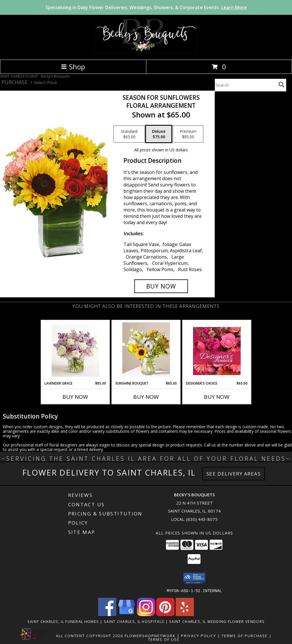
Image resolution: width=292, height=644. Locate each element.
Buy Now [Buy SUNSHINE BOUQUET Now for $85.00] (146, 397)
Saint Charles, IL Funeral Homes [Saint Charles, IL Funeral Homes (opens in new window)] (63, 621)
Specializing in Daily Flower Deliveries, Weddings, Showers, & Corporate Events (146, 7)
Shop (73, 67)
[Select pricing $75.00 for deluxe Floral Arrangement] (159, 134)
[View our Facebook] (107, 614)
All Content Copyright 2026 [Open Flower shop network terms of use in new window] (90, 635)
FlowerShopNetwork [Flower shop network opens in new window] (150, 635)
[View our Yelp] (185, 614)
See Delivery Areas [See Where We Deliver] (234, 474)
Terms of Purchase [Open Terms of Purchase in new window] (245, 635)
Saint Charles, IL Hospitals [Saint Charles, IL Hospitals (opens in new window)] (134, 621)
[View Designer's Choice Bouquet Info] (217, 351)
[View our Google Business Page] (127, 614)
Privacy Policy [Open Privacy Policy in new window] (199, 635)
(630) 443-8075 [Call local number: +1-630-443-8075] (202, 519)
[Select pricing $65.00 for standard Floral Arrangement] (129, 134)
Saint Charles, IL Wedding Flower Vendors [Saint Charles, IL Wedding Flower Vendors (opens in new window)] (217, 621)
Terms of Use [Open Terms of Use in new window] (164, 639)
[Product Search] (246, 85)
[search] (281, 85)
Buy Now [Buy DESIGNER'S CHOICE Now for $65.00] (217, 397)
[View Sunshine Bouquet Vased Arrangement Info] (146, 351)
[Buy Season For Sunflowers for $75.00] (161, 286)
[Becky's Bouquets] (146, 51)
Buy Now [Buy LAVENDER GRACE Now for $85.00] (75, 397)
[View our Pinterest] (165, 614)
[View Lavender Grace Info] (75, 351)
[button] (194, 578)
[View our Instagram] (146, 614)
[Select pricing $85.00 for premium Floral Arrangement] (188, 134)
